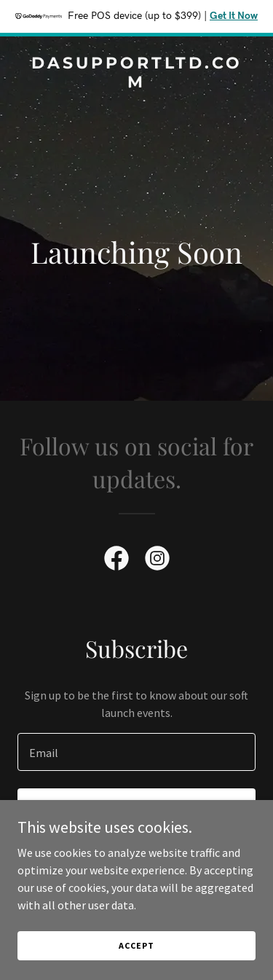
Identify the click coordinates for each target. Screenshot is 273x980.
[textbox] (136, 752)
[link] (136, 83)
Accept (136, 945)
